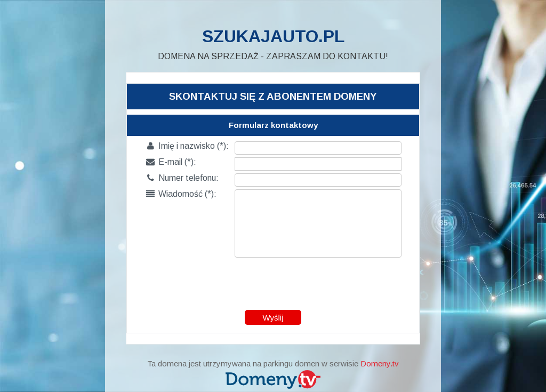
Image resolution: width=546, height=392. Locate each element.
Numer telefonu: (182, 178)
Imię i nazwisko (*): (187, 146)
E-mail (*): (171, 162)
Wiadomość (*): (181, 194)
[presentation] (274, 281)
